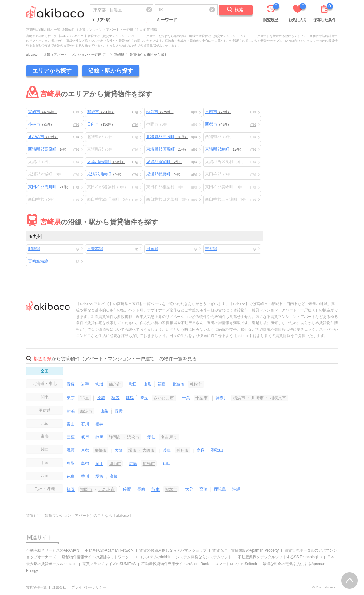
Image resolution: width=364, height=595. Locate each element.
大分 (189, 489)
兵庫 (167, 450)
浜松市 (133, 437)
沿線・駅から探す (111, 70)
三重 (71, 437)
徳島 (71, 476)
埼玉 (144, 398)
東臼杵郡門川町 (49, 187)
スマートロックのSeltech (236, 564)
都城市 (101, 112)
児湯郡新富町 (164, 161)
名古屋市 (169, 437)
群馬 (130, 397)
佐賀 (127, 489)
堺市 (132, 450)
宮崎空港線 (38, 261)
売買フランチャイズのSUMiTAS (109, 564)
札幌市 (196, 384)
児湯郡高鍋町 (106, 161)
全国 (45, 371)
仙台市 (115, 384)
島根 (85, 463)
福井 (99, 424)
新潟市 (86, 411)
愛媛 (99, 476)
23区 (84, 398)
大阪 (119, 450)
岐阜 (85, 437)
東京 (71, 398)
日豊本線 (95, 248)
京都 (85, 450)
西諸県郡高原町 (48, 149)
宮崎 (204, 489)
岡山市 (115, 463)
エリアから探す (52, 70)
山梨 (104, 411)
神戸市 (182, 450)
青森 (71, 384)
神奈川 (222, 398)
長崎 (141, 489)
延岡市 (160, 112)
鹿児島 (220, 489)
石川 (85, 424)
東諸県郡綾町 (224, 149)
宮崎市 (43, 112)
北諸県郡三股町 (167, 137)
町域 (76, 112)
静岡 (99, 437)
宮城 (99, 384)
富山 (71, 424)
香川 (85, 476)
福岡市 (86, 489)
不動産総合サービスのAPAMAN (53, 550)
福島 (162, 384)
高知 (114, 476)
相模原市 (278, 398)
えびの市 (43, 137)
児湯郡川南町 (105, 174)
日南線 (152, 248)
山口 (167, 463)
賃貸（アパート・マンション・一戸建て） (76, 54)
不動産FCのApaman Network (109, 550)
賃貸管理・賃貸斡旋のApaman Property (245, 550)
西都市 (218, 124)
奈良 (201, 450)
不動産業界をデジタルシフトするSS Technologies (280, 557)
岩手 (85, 384)
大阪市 (148, 450)
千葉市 (201, 398)
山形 (147, 384)
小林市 (41, 124)
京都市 (101, 450)
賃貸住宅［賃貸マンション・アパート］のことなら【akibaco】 (79, 516)
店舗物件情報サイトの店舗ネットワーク (95, 557)
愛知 (151, 437)
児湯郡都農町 (164, 174)
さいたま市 (164, 398)
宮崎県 (119, 54)
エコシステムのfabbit (153, 557)
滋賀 (71, 450)
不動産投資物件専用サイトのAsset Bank (175, 564)
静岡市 (115, 437)
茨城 (101, 397)
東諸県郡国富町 (167, 149)
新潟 (71, 411)
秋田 (133, 384)
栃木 (115, 397)
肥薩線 (34, 248)
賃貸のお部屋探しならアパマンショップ (173, 550)
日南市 (218, 112)
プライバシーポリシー (89, 587)
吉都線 (211, 248)
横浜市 (239, 398)
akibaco (32, 54)
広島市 (149, 463)
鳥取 (71, 463)
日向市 (101, 124)
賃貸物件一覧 (36, 587)
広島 (133, 463)
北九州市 (107, 489)
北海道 (178, 384)
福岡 (71, 489)
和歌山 (217, 450)
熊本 (156, 489)
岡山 (99, 463)
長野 (119, 411)
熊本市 (171, 489)
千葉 (186, 398)
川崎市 (258, 398)
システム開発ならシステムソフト (204, 557)
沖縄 (236, 489)
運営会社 (59, 587)
